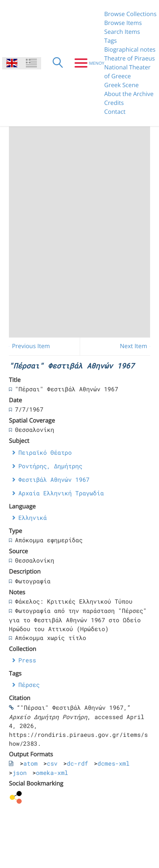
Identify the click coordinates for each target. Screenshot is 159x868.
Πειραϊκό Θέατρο (45, 452)
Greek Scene (121, 85)
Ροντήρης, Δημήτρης (50, 466)
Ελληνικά (32, 518)
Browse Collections (130, 14)
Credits (114, 103)
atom (31, 763)
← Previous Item (27, 346)
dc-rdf (78, 763)
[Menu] (86, 63)
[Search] (58, 63)
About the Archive (129, 94)
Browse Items (123, 23)
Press (27, 660)
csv (52, 763)
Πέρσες (29, 685)
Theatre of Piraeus (130, 59)
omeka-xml (52, 773)
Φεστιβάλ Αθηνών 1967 (54, 479)
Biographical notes (130, 50)
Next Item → (137, 346)
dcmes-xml (114, 763)
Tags (111, 41)
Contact (115, 112)
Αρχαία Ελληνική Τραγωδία (61, 493)
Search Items (122, 32)
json (20, 773)
